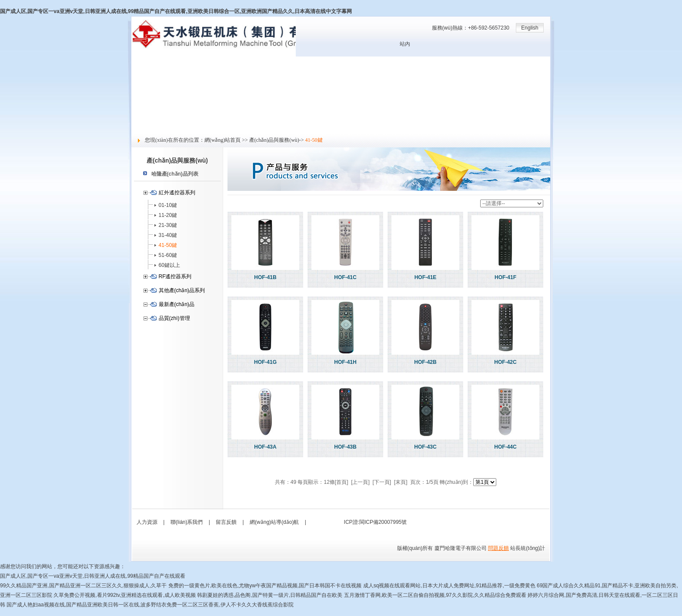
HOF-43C (425, 447)
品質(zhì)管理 (174, 318)
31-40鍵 (168, 235)
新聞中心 (142, 80)
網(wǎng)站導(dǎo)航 (274, 522)
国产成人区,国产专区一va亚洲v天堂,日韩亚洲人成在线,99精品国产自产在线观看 (93, 576)
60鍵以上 (169, 265)
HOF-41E (426, 277)
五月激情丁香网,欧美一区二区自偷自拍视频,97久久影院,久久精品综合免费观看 (435, 595)
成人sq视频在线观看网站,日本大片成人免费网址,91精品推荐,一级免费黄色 (449, 586)
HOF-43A (265, 447)
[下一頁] (382, 482)
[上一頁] (360, 482)
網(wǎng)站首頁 (150, 61)
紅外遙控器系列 (177, 193)
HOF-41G (265, 362)
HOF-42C (505, 362)
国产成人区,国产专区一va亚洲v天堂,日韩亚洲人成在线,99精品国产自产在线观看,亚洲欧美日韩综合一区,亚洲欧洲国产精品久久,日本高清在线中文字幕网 (176, 11)
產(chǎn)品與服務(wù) (157, 90)
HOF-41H (345, 362)
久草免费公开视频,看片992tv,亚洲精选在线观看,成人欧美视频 (124, 595)
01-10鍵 (168, 205)
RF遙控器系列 (175, 276)
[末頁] (401, 482)
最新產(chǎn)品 (177, 304)
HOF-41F (505, 277)
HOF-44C (505, 447)
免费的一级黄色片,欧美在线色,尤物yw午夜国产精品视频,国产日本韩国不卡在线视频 (265, 586)
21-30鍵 (168, 225)
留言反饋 (142, 128)
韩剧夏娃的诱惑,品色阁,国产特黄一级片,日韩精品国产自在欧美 (270, 595)
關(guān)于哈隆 (149, 71)
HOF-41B (265, 277)
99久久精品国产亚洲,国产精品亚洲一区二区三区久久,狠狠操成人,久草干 (83, 586)
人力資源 (142, 109)
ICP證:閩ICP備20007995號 (376, 522)
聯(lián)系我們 (187, 522)
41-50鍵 (168, 245)
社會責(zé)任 (146, 119)
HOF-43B (345, 447)
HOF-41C (345, 277)
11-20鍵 (168, 215)
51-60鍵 (168, 255)
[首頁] (342, 482)
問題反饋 (498, 548)
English (530, 28)
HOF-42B (425, 362)
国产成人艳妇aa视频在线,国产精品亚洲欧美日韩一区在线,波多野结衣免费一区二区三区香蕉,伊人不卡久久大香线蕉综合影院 (150, 605)
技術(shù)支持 (148, 100)
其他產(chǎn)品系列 (182, 290)
